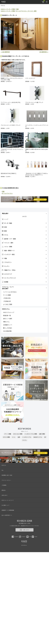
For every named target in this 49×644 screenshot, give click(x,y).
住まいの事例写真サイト (7, 515)
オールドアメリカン (7, 193)
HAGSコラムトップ (9, 312)
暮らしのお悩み (8, 328)
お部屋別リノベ (8, 325)
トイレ (14, 437)
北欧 (19, 437)
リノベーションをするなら (10, 292)
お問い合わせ (4, 495)
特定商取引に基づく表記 (7, 475)
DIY (45, 437)
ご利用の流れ (7, 298)
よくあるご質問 (8, 304)
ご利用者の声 (7, 301)
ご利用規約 (4, 485)
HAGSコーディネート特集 (8, 9)
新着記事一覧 (7, 315)
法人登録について (5, 505)
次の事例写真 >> (44, 52)
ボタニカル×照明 (18, 434)
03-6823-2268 (25, 521)
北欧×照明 (42, 434)
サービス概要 (7, 295)
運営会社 (4, 490)
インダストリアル (27, 437)
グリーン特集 (8, 434)
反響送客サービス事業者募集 (8, 510)
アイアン (25, 440)
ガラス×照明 (6, 437)
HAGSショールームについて (8, 500)
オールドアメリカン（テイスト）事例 (26, 11)
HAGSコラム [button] (6, 309)
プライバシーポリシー (6, 480)
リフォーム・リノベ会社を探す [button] (8, 288)
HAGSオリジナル (38, 437)
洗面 (17, 9)
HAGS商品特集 (7, 331)
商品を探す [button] (5, 213)
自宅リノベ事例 (8, 319)
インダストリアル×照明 (31, 434)
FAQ (2, 470)
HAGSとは (4, 465)
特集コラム (6, 322)
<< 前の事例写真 (5, 52)
